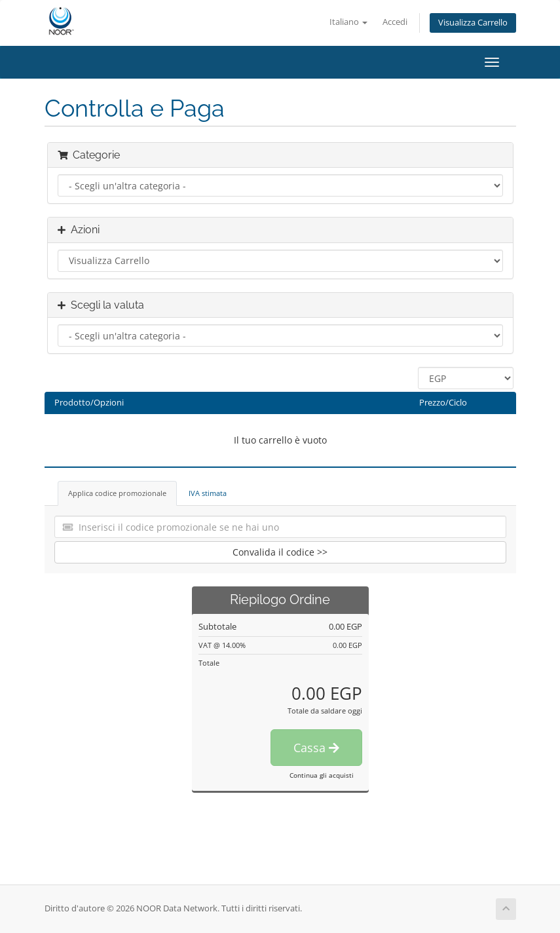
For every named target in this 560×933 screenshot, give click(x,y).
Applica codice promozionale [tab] (117, 493)
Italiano (348, 22)
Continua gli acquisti (322, 775)
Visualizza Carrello (473, 23)
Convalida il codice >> (280, 552)
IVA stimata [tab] (208, 493)
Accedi (395, 22)
